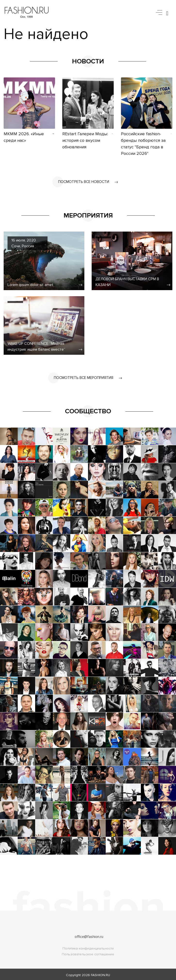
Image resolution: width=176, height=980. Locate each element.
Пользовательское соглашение (88, 953)
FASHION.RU (100, 974)
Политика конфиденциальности (88, 947)
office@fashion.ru (89, 935)
